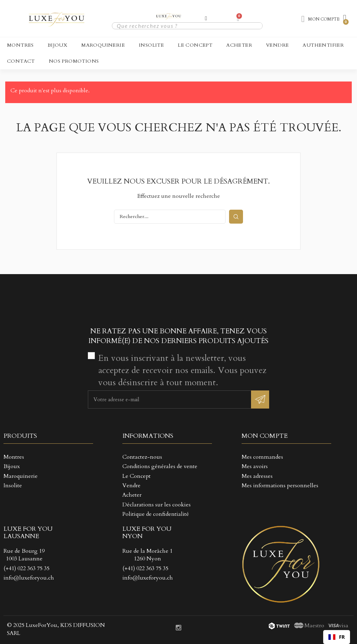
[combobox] (337, 637)
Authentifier (323, 45)
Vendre (277, 45)
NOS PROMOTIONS (74, 61)
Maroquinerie (103, 45)
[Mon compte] (206, 18)
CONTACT (21, 61)
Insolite (151, 45)
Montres (20, 45)
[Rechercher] (170, 217)
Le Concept (195, 45)
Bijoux (58, 45)
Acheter (239, 45)
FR (337, 637)
